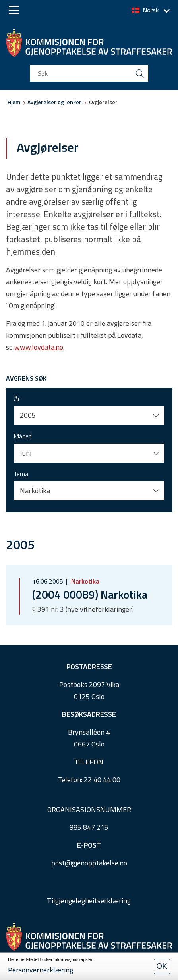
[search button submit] (140, 73)
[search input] (89, 73)
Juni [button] (26, 453)
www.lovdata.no (39, 347)
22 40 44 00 (102, 780)
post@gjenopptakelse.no (89, 863)
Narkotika (84, 581)
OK (162, 966)
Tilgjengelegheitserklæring (89, 901)
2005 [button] (28, 415)
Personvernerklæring (41, 970)
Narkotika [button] (35, 491)
